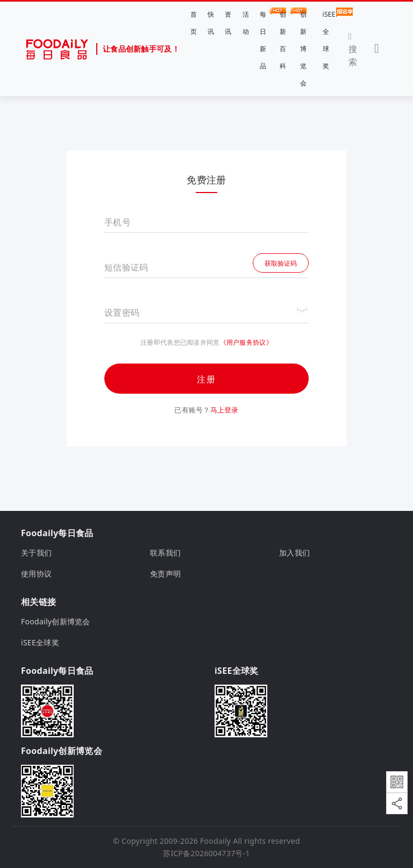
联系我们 (165, 553)
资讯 (228, 23)
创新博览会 (303, 49)
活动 (246, 23)
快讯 (211, 23)
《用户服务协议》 (246, 342)
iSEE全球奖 (329, 39)
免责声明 (165, 574)
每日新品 (264, 39)
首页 (194, 23)
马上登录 (225, 410)
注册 (206, 379)
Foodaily (215, 841)
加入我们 (294, 553)
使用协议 (36, 574)
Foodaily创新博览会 (56, 621)
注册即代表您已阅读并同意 (180, 343)
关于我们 (36, 553)
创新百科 (284, 39)
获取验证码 (281, 263)
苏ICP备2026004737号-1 (206, 853)
